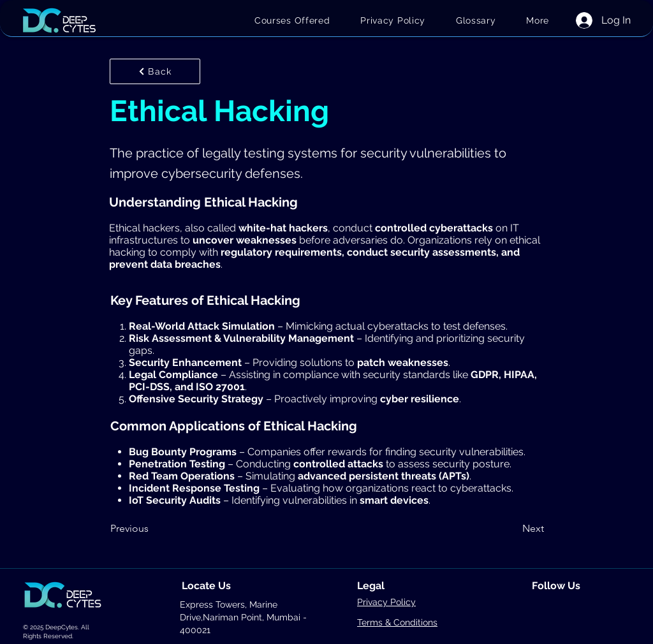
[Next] (512, 529)
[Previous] (152, 529)
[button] (538, 20)
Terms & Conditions (397, 622)
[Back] (155, 71)
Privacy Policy (386, 602)
